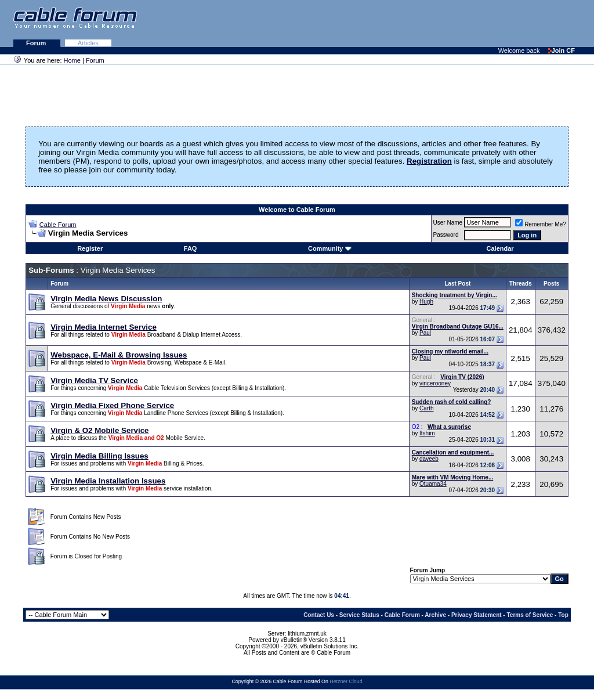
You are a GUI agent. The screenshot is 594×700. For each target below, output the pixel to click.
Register (90, 248)
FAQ (191, 248)
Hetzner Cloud (346, 681)
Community (330, 248)
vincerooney (435, 383)
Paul (425, 333)
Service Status (359, 615)
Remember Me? (541, 224)
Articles (88, 43)
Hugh (426, 302)
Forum (37, 43)
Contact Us (319, 615)
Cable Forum (58, 225)
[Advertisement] (452, 23)
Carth (426, 408)
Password (446, 235)
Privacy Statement (477, 615)
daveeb (429, 459)
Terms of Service (530, 615)
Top (563, 615)
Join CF (562, 50)
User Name (448, 223)
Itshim (427, 433)
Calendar (500, 248)
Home (72, 60)
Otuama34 (433, 484)
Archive (435, 615)
